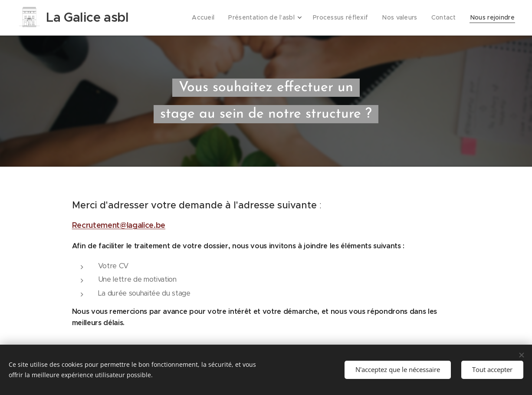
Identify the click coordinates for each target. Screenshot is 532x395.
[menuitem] (213, 18)
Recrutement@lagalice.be (119, 225)
